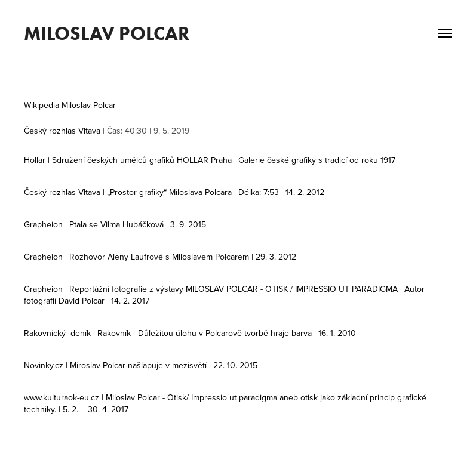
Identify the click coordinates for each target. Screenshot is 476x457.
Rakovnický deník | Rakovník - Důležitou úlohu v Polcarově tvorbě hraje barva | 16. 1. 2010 (190, 333)
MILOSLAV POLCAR (107, 33)
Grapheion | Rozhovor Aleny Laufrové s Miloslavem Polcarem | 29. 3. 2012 (160, 257)
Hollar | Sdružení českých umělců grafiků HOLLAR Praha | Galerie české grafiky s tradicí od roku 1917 (210, 160)
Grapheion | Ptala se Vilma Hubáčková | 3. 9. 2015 (115, 224)
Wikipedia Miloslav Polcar (70, 105)
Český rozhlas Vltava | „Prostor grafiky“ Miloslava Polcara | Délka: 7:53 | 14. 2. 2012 (174, 192)
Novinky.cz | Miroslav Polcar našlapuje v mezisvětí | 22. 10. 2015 (141, 365)
